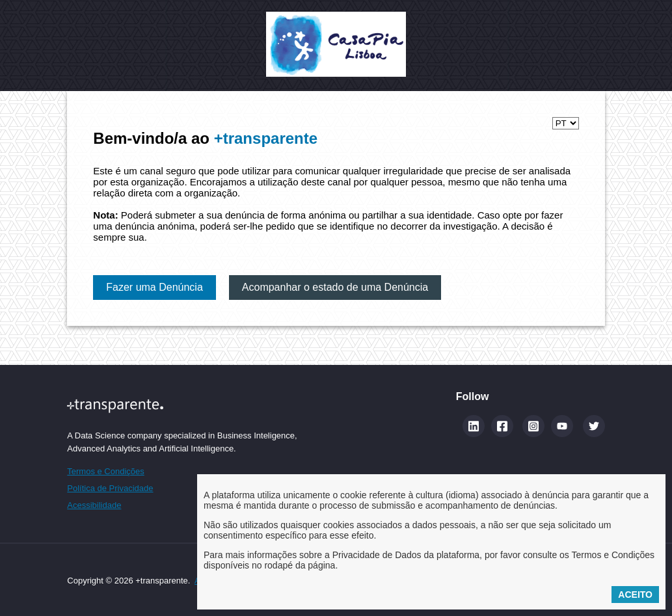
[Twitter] (594, 426)
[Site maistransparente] (182, 406)
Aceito (635, 595)
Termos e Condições (106, 471)
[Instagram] (533, 426)
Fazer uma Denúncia (155, 287)
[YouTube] (562, 426)
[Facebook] (502, 426)
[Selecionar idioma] (566, 123)
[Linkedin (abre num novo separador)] (474, 426)
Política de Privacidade (110, 488)
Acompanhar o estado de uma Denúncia (335, 287)
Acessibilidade (94, 505)
